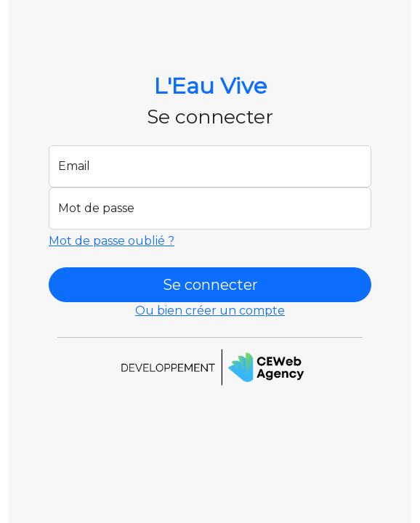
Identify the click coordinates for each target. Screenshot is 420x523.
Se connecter (210, 285)
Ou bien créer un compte (210, 311)
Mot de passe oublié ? (112, 241)
